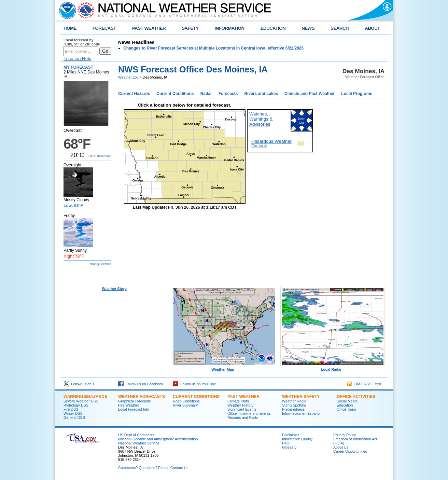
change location (101, 264)
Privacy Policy (345, 435)
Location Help (78, 59)
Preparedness (293, 409)
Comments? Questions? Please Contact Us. (154, 468)
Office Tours (346, 409)
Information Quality (297, 439)
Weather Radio (294, 401)
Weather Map (224, 368)
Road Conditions (186, 401)
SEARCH (340, 28)
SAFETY (190, 28)
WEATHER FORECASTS (142, 397)
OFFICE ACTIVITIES (356, 397)
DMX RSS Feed (364, 384)
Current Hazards (134, 94)
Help (286, 443)
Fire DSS (71, 409)
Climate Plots (238, 401)
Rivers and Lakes (261, 94)
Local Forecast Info (134, 409)
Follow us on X (79, 384)
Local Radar (333, 368)
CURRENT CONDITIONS (196, 397)
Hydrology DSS (76, 405)
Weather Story (114, 289)
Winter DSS (73, 413)
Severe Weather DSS (81, 401)
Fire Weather (129, 405)
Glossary (289, 447)
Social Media (347, 401)
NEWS (308, 28)
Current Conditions (175, 94)
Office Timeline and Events (249, 413)
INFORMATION (230, 28)
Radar (206, 94)
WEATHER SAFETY (301, 397)
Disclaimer (291, 435)
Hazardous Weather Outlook (271, 143)
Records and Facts (243, 417)
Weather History (240, 405)
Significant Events (242, 409)
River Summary (185, 405)
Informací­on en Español (301, 413)
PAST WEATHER (149, 28)
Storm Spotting (294, 405)
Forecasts (228, 94)
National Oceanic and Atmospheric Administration (158, 439)
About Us (341, 447)
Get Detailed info (100, 156)
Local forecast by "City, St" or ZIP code (82, 42)
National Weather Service (139, 443)
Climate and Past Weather (310, 94)
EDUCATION (273, 28)
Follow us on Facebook (141, 384)
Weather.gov (128, 77)
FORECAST (104, 28)
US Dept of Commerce (136, 435)
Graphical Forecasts (134, 401)
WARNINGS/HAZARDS (85, 397)
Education (345, 405)
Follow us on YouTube (194, 384)
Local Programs (357, 94)
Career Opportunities (350, 451)
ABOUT (372, 28)
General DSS (74, 417)
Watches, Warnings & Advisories (261, 119)
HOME (70, 28)
